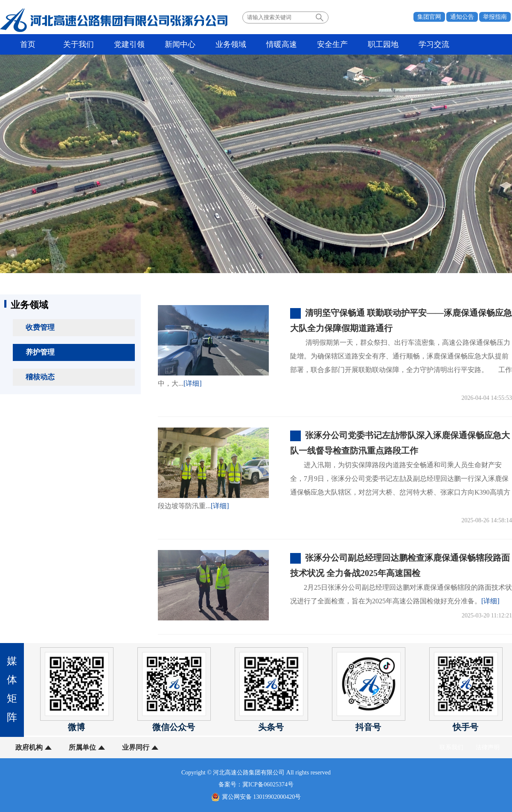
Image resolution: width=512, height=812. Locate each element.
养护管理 (40, 352)
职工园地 (383, 44)
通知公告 (462, 17)
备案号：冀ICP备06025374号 (256, 784)
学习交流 (434, 44)
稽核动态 (40, 377)
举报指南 (495, 17)
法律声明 (488, 747)
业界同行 (136, 747)
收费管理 (40, 327)
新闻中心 (180, 44)
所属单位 (82, 747)
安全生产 (332, 44)
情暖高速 (282, 44)
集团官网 (429, 17)
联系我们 (451, 747)
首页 (28, 44)
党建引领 (129, 44)
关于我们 (79, 44)
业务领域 (231, 44)
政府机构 (29, 747)
